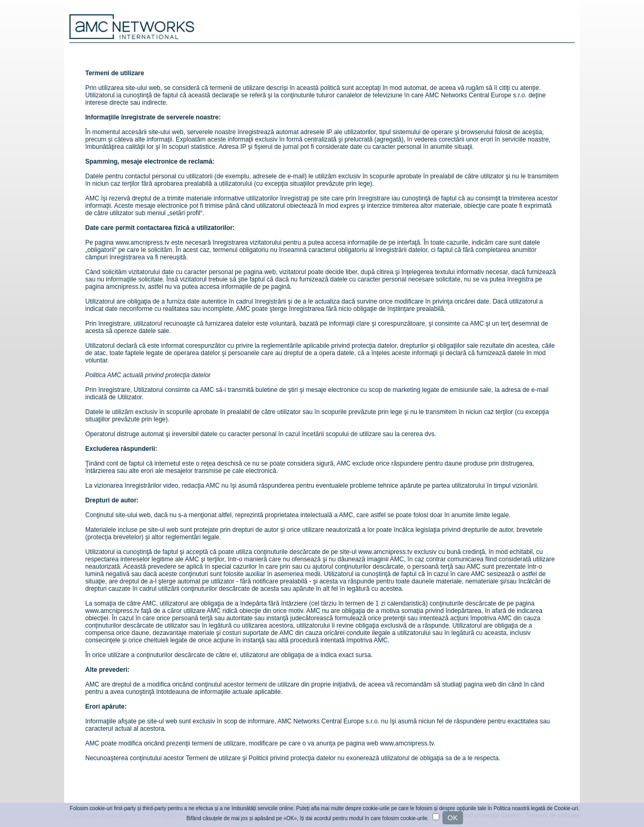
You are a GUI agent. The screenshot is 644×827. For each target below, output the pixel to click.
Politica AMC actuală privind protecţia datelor (148, 375)
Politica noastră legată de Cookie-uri (536, 808)
